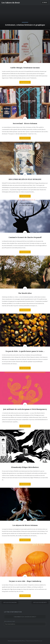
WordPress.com (38, 641)
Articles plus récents (40, 602)
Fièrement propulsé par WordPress (16, 641)
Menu (45, 2)
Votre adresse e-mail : (10, 621)
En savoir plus (25, 82)
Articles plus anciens (10, 602)
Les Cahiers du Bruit (11, 3)
